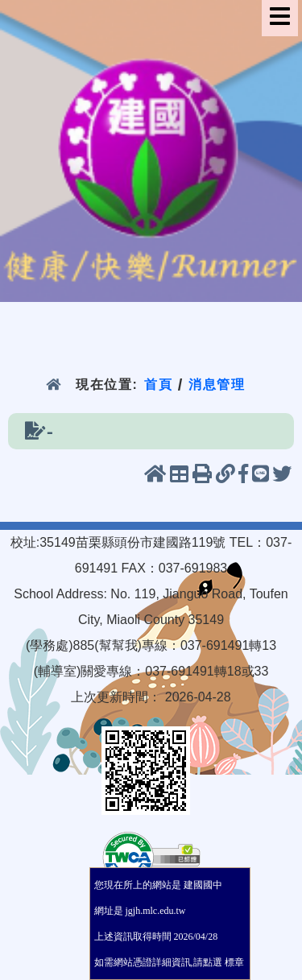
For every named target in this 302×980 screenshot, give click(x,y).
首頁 (158, 385)
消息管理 (217, 385)
